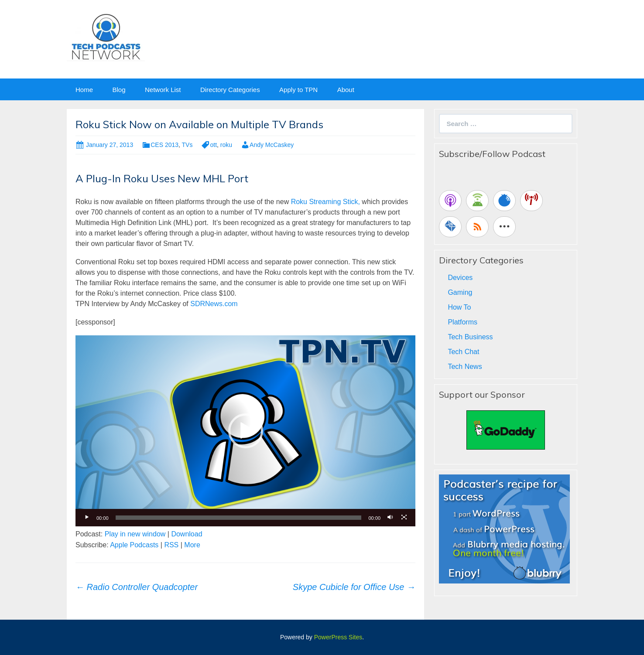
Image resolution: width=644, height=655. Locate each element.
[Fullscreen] (404, 518)
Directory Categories (230, 90)
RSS (171, 545)
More (192, 545)
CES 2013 (164, 145)
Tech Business (470, 337)
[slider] (239, 518)
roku (226, 145)
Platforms (462, 322)
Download (187, 534)
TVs (187, 145)
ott (213, 145)
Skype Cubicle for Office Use (354, 587)
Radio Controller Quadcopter (137, 587)
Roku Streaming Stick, (324, 202)
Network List (163, 90)
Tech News (465, 367)
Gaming (460, 292)
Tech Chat (463, 352)
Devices (460, 278)
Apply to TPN (298, 90)
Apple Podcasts (134, 545)
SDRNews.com (214, 304)
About (346, 90)
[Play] (87, 518)
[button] (246, 431)
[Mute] (390, 518)
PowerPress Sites (338, 637)
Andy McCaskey (272, 145)
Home (84, 90)
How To (459, 307)
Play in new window (135, 534)
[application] (245, 431)
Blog (119, 90)
